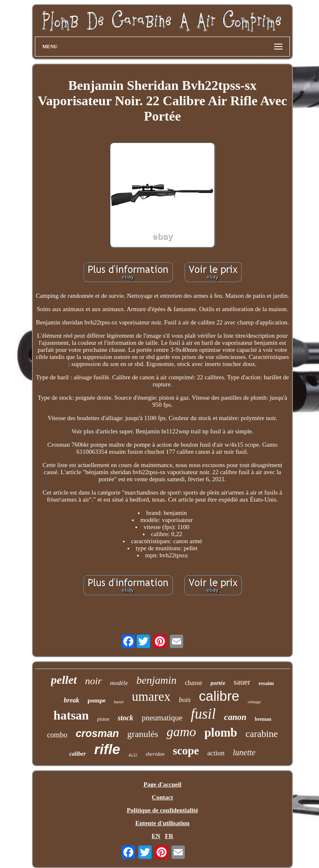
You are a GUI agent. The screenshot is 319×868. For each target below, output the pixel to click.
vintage (254, 702)
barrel (119, 702)
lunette (244, 752)
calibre (219, 696)
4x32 (133, 755)
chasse (194, 683)
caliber (78, 754)
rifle (107, 749)
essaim (266, 683)
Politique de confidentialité (162, 810)
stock (125, 718)
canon (236, 717)
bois (185, 700)
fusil (203, 714)
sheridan (155, 754)
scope (186, 751)
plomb (221, 732)
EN (156, 836)
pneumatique (162, 718)
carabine (262, 734)
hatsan (71, 715)
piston (103, 719)
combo (57, 735)
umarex (151, 696)
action (216, 753)
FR (169, 836)
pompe (97, 700)
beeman (263, 719)
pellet (64, 680)
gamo (181, 732)
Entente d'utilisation (162, 823)
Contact (163, 797)
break (72, 700)
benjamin (156, 680)
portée (218, 683)
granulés (143, 734)
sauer (242, 682)
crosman (97, 733)
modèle (119, 683)
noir (93, 681)
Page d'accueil (162, 784)
